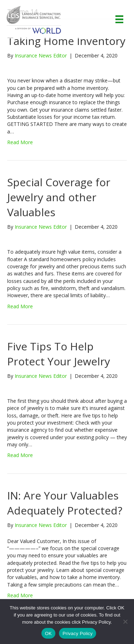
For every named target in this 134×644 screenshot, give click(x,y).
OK (48, 633)
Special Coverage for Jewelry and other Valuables (59, 197)
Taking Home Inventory (66, 41)
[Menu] (119, 19)
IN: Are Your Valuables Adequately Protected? (65, 503)
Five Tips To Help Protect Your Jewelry (59, 354)
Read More (20, 142)
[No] (125, 622)
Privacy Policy (78, 633)
